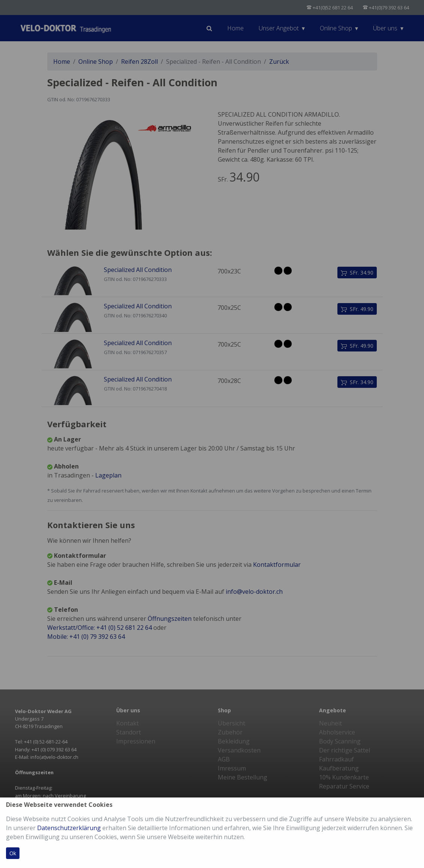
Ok (13, 853)
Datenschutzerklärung (69, 828)
